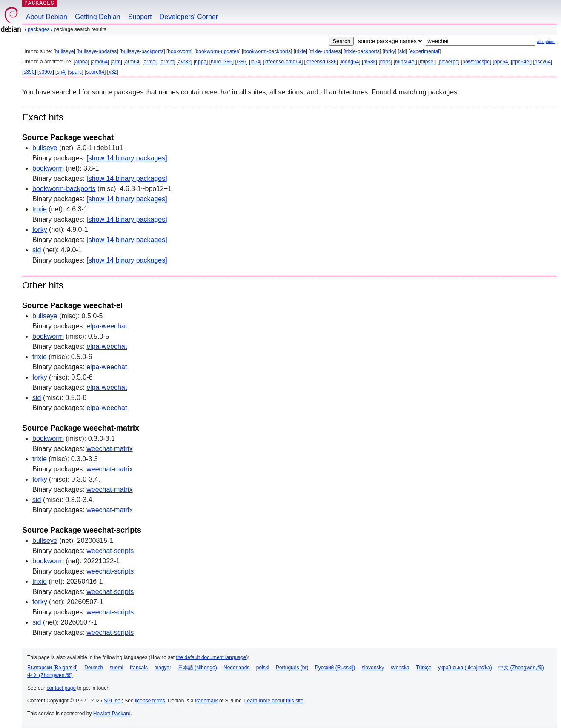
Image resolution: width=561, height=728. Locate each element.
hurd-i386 (222, 62)
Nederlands (236, 668)
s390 (29, 72)
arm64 (132, 62)
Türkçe (424, 668)
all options (546, 41)
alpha (82, 62)
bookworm (179, 51)
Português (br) (292, 668)
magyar (163, 668)
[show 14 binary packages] (127, 158)
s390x (46, 72)
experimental (425, 51)
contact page (61, 688)
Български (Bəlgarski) (53, 668)
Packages (39, 29)
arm (116, 62)
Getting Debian (98, 17)
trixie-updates (325, 51)
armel (150, 62)
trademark (206, 701)
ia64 (255, 62)
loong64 (350, 62)
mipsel (427, 62)
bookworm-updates (218, 51)
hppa (201, 62)
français (139, 668)
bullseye (64, 51)
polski (263, 668)
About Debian (47, 17)
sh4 (61, 72)
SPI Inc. (113, 701)
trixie (300, 51)
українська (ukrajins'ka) (465, 668)
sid (402, 51)
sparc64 (95, 72)
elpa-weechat (107, 326)
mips (385, 62)
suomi (117, 668)
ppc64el (521, 62)
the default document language (211, 657)
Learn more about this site (274, 701)
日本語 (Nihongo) (197, 668)
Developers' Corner (189, 17)
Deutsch (94, 668)
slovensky (373, 668)
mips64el (405, 62)
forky (389, 51)
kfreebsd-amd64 (283, 62)
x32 (113, 72)
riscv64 (543, 62)
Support (140, 17)
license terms (150, 701)
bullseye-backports (142, 51)
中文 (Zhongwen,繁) (50, 675)
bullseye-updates (97, 51)
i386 (242, 62)
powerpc (448, 62)
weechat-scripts (110, 551)
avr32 (184, 62)
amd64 (100, 62)
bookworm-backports (267, 51)
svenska (400, 668)
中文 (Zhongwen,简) (521, 668)
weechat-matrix (109, 449)
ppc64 (501, 62)
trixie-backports (362, 51)
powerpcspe (476, 62)
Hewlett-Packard (112, 714)
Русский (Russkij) (335, 668)
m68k (369, 62)
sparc (76, 72)
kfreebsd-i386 (321, 62)
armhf (167, 62)
